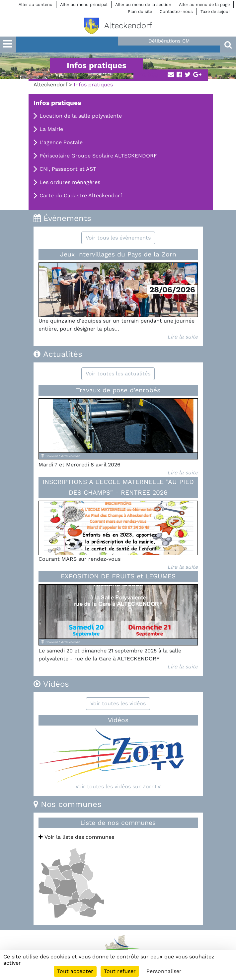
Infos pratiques (57, 103)
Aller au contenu (36, 4)
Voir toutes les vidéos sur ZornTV (118, 786)
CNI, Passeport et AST (68, 169)
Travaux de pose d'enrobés (118, 390)
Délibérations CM (169, 41)
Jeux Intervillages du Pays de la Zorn (118, 254)
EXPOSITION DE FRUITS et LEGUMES (118, 576)
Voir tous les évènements (118, 238)
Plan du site (140, 11)
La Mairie (51, 129)
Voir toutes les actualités (118, 374)
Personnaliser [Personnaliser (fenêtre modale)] (164, 971)
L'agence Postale (61, 142)
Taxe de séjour (215, 11)
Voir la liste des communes (76, 837)
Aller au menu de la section (143, 4)
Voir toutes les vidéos (118, 703)
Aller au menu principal (84, 4)
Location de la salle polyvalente (81, 116)
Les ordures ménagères (70, 182)
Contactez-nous (176, 11)
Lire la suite (183, 337)
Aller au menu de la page (204, 4)
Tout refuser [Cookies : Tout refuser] (120, 971)
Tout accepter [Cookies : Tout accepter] (75, 971)
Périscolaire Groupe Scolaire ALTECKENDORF (98, 156)
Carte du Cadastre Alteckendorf (81, 196)
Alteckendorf (50, 85)
